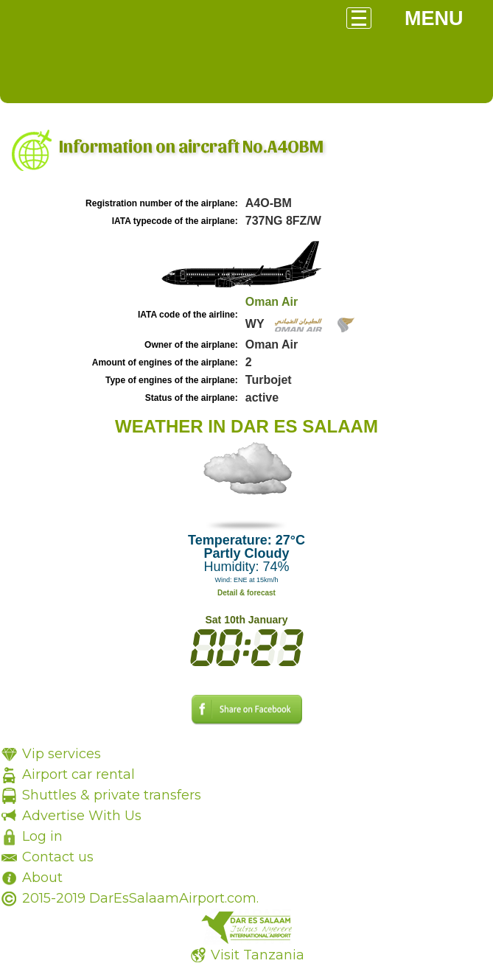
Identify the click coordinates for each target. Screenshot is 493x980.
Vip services (62, 754)
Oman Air (272, 302)
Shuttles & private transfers (112, 795)
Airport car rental (78, 774)
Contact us (58, 857)
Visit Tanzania (258, 955)
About (42, 878)
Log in (42, 836)
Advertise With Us (82, 816)
